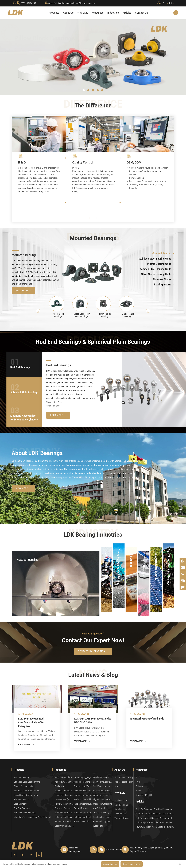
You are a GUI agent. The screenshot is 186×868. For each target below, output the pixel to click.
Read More (24, 291)
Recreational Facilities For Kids (103, 791)
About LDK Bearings (37, 453)
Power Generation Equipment (64, 804)
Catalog (139, 786)
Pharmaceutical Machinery (64, 795)
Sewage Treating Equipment (64, 791)
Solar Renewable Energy (156, 556)
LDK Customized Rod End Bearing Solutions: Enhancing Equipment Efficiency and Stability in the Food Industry (155, 818)
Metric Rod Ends (54, 402)
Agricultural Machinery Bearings (169, 553)
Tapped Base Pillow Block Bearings (81, 315)
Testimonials (120, 814)
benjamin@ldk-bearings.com (83, 3)
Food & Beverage (144, 560)
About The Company (124, 777)
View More (23, 488)
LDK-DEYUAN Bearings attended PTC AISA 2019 (93, 721)
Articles (127, 13)
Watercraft (98, 826)
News (117, 786)
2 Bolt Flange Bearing (128, 315)
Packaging (60, 786)
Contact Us (142, 13)
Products (54, 13)
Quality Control (121, 800)
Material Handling (82, 782)
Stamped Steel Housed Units (27, 791)
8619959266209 (28, 3)
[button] (84, 90)
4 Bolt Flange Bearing (105, 315)
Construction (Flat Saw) (83, 786)
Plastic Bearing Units (23, 786)
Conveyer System (63, 808)
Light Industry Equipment (103, 799)
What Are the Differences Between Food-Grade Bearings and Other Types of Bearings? (155, 814)
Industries (113, 13)
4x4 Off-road (131, 556)
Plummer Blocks (21, 799)
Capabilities (120, 809)
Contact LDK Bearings (93, 651)
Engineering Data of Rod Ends (147, 719)
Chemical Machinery (83, 791)
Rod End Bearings (59, 365)
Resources (98, 13)
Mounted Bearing (24, 255)
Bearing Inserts (21, 804)
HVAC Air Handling (28, 560)
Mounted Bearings (93, 238)
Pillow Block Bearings (58, 315)
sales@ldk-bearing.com (59, 3)
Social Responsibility (124, 782)
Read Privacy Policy (132, 864)
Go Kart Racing (106, 556)
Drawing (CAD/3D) (144, 795)
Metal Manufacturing (103, 804)
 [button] (38, 311)
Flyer (138, 782)
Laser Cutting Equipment (64, 826)
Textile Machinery (101, 813)
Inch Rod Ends (53, 406)
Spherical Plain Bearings (25, 813)
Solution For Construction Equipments (103, 817)
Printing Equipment (83, 795)
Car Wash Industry (101, 786)
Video (138, 791)
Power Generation (82, 821)
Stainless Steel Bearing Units (27, 782)
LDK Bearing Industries (93, 535)
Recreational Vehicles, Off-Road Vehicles (64, 821)
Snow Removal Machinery (103, 782)
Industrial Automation (83, 813)
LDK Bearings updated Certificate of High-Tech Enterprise (32, 722)
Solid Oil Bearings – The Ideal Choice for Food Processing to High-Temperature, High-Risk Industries (155, 809)
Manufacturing (121, 805)
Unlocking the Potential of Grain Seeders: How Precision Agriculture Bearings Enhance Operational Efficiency (155, 822)
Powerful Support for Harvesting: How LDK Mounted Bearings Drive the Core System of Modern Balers (155, 827)
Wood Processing (101, 795)
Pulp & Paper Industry (83, 804)
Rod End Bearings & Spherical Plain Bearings (93, 342)
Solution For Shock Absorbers (83, 817)
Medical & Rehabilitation (83, 799)
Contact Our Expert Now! (93, 640)
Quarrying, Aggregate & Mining (119, 553)
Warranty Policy (122, 818)
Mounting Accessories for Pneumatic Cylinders (33, 817)
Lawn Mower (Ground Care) (64, 799)
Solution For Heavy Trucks (64, 817)
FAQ (138, 777)
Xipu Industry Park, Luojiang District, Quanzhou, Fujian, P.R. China (152, 850)
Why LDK (83, 13)
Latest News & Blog (93, 675)
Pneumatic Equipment (103, 821)
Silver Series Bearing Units (26, 795)
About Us (68, 13)
